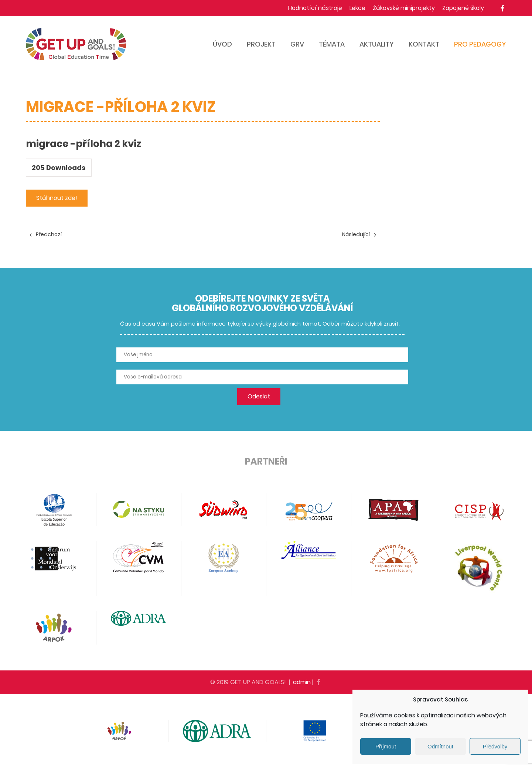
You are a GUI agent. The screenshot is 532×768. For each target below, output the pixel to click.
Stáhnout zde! (57, 198)
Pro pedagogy (480, 44)
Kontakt (424, 44)
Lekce (357, 8)
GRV (297, 44)
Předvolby (495, 746)
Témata (332, 44)
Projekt (261, 44)
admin (302, 682)
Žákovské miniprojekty (404, 8)
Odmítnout (440, 746)
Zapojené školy (463, 8)
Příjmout (386, 746)
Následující (359, 234)
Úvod (222, 44)
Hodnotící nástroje (315, 8)
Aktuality (377, 44)
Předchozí (46, 234)
